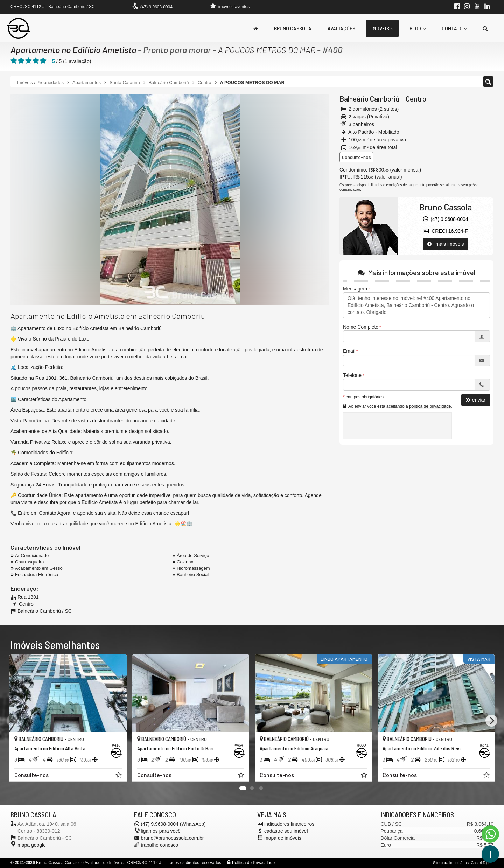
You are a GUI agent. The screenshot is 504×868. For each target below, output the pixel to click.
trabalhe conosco (160, 845)
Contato (454, 28)
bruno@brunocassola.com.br (173, 838)
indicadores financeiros (289, 824)
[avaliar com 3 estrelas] (29, 61)
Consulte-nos (356, 157)
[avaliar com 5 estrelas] (43, 61)
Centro (416, 99)
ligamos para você (161, 831)
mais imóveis (446, 244)
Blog (418, 28)
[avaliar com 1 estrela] (14, 61)
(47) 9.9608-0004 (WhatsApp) (173, 824)
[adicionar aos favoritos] (119, 776)
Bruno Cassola (293, 28)
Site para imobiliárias (451, 863)
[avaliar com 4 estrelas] (36, 61)
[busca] (485, 28)
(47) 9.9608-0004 (156, 7)
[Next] (491, 721)
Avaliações (341, 28)
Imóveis (382, 28)
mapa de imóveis (283, 838)
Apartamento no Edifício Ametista (73, 50)
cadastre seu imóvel (286, 831)
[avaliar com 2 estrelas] (21, 61)
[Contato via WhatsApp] (490, 834)
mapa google (32, 845)
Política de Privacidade (253, 863)
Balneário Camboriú (370, 99)
